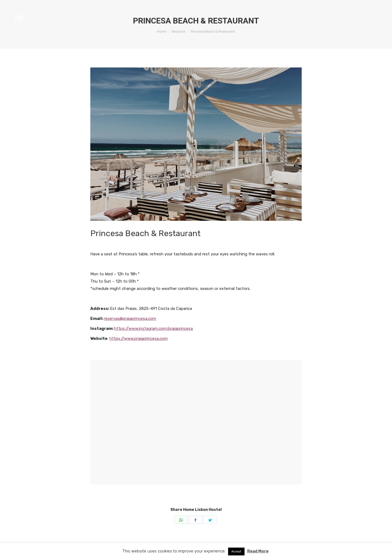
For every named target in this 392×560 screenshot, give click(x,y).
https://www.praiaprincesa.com (139, 367)
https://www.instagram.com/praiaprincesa (153, 357)
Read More (258, 551)
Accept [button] (236, 551)
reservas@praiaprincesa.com (130, 347)
